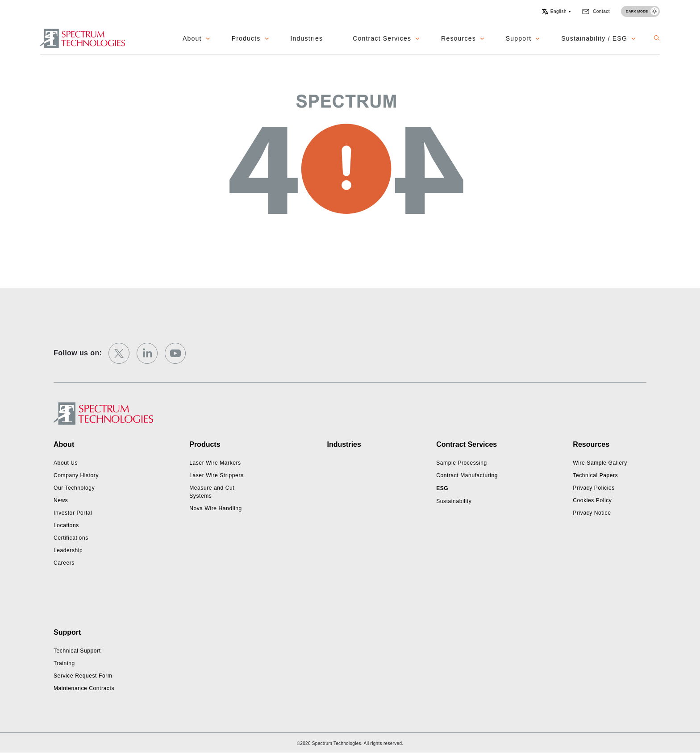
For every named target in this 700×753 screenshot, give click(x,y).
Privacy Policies (594, 488)
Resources (458, 38)
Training (64, 663)
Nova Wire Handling (216, 508)
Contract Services (382, 38)
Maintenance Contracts (84, 688)
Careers (64, 563)
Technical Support (77, 651)
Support (519, 38)
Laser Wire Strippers (216, 475)
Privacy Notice (592, 513)
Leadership (68, 550)
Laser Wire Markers (215, 463)
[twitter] (119, 353)
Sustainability (454, 501)
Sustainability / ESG (594, 38)
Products (246, 38)
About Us (66, 463)
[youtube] (175, 353)
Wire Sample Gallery (600, 463)
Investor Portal (73, 513)
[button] (556, 12)
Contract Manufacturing (467, 475)
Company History (76, 475)
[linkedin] (147, 353)
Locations (66, 525)
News (61, 500)
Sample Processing (462, 463)
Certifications (71, 538)
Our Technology (74, 488)
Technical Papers (595, 475)
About (192, 38)
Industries (307, 38)
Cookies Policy (592, 500)
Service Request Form (83, 676)
